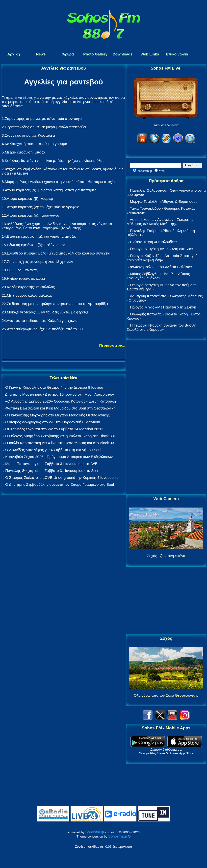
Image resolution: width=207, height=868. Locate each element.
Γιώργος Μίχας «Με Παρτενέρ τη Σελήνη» (164, 307)
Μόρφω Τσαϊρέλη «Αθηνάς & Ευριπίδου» (164, 201)
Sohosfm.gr (95, 832)
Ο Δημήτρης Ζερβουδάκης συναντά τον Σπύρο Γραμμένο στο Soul (60, 484)
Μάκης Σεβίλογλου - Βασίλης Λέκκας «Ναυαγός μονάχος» (158, 276)
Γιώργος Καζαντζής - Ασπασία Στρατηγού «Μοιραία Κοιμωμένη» (162, 258)
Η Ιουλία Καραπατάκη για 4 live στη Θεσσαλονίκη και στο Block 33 (60, 443)
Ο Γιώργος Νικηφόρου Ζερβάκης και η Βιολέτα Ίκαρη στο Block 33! (60, 436)
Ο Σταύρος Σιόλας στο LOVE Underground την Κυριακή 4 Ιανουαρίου (62, 477)
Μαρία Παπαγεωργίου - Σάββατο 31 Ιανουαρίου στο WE (51, 464)
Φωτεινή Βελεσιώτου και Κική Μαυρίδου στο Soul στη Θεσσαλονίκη (60, 408)
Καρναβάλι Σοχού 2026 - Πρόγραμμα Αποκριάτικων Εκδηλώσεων (59, 457)
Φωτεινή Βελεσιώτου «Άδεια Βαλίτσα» (161, 267)
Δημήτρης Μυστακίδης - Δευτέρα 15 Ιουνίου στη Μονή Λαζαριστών (59, 394)
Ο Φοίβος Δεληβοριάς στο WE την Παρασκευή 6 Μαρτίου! (53, 422)
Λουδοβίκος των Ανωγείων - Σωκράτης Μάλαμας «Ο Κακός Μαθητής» (160, 222)
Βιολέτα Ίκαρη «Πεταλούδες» (154, 242)
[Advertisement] (166, 418)
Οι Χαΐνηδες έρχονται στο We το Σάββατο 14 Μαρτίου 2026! (54, 429)
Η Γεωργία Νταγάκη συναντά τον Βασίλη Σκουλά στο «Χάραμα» (161, 327)
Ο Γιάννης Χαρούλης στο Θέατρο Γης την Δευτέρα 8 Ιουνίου (54, 387)
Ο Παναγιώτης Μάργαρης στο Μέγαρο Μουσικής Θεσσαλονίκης (57, 415)
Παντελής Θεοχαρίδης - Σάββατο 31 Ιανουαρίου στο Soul (52, 471)
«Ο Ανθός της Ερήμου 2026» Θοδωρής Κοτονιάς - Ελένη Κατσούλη (61, 401)
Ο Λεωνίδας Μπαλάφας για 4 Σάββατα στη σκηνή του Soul (53, 450)
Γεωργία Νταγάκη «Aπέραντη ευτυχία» (162, 249)
